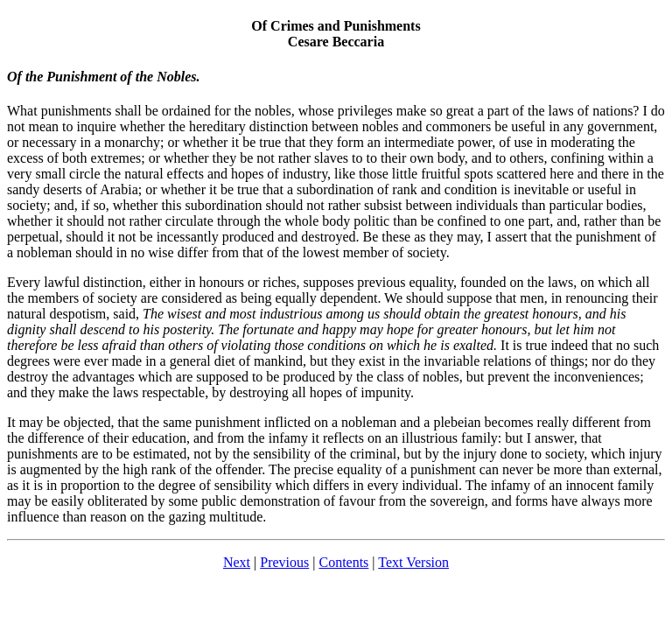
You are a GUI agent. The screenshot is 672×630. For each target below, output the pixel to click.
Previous (284, 562)
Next (237, 562)
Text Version (413, 562)
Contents (343, 562)
